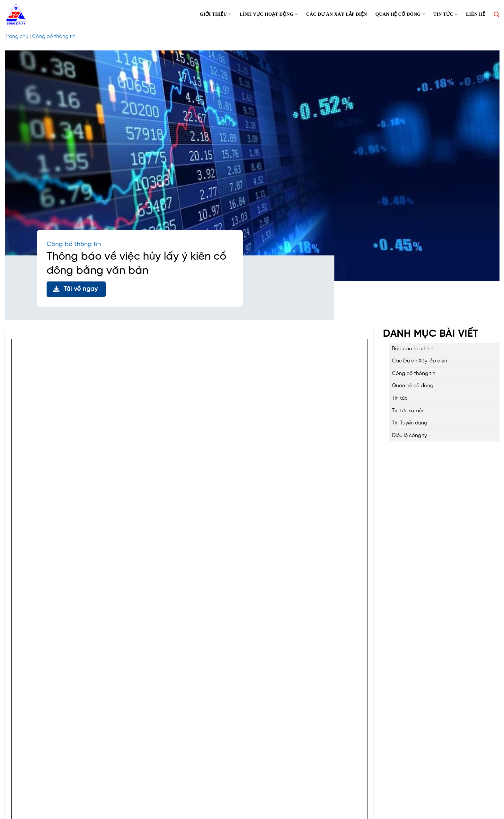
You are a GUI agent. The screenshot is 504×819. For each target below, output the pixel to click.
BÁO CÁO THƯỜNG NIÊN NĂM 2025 (50, 592)
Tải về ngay (76, 289)
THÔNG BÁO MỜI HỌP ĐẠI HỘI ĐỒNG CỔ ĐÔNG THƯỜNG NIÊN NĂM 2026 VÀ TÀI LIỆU (110, 624)
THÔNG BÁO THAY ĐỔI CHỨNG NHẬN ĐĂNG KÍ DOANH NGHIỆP (83, 496)
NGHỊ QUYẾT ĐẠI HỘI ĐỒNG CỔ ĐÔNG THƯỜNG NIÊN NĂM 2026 (85, 560)
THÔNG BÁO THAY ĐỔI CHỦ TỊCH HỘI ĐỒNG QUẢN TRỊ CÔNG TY (86, 544)
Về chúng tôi (268, 751)
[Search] (496, 15)
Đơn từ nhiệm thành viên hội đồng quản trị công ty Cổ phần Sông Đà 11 (91, 640)
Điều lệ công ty (409, 436)
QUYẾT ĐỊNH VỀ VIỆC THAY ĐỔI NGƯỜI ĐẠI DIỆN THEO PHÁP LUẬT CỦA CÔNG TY (104, 512)
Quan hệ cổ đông (400, 14)
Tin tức (445, 14)
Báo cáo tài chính (413, 349)
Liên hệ (476, 14)
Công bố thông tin (54, 36)
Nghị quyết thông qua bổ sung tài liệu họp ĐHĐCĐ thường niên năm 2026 (94, 576)
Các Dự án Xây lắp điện (336, 14)
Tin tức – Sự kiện (272, 778)
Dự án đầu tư (269, 760)
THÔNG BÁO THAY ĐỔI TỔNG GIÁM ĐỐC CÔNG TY (69, 528)
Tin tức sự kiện (408, 411)
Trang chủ (17, 36)
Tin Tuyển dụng (410, 423)
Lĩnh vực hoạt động (269, 14)
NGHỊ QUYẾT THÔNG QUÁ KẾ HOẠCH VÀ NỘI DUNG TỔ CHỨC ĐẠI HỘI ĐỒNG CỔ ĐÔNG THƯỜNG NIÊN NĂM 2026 (143, 608)
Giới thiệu (216, 14)
